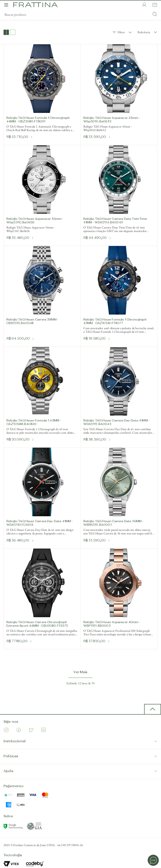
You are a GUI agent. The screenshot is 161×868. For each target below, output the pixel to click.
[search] (80, 15)
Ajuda (80, 771)
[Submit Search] (155, 15)
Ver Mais (80, 672)
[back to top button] (153, 709)
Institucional (80, 741)
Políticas (80, 756)
